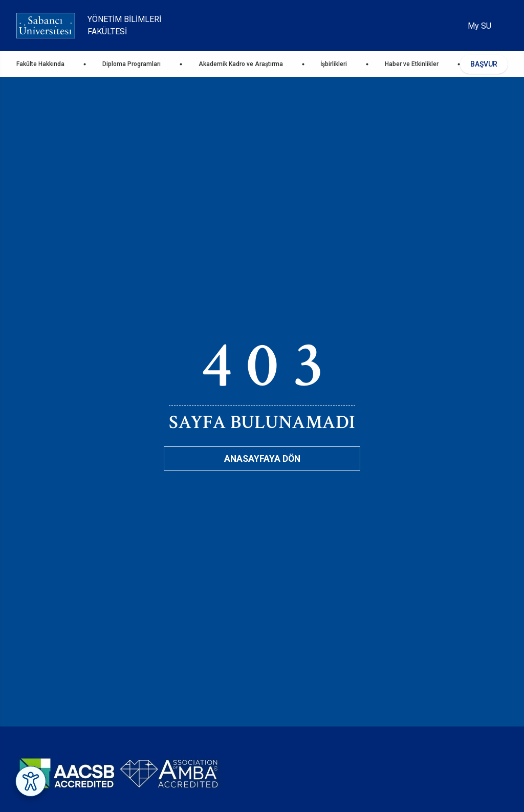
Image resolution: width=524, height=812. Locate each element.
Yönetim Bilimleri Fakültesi (124, 25)
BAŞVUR (484, 64)
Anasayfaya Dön (262, 459)
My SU (479, 26)
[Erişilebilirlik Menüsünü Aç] (31, 781)
